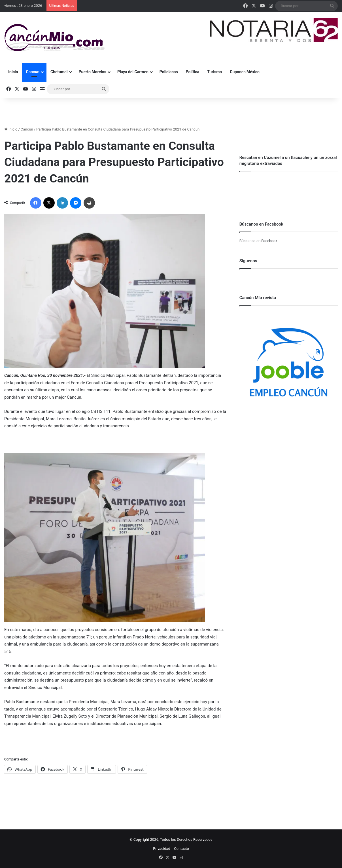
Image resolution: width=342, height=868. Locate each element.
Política (193, 72)
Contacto (181, 849)
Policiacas (169, 72)
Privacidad (162, 849)
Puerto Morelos (93, 72)
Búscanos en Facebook (258, 241)
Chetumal (59, 72)
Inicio (13, 72)
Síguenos (248, 261)
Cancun (33, 72)
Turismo (214, 72)
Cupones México (245, 72)
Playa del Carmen (133, 72)
